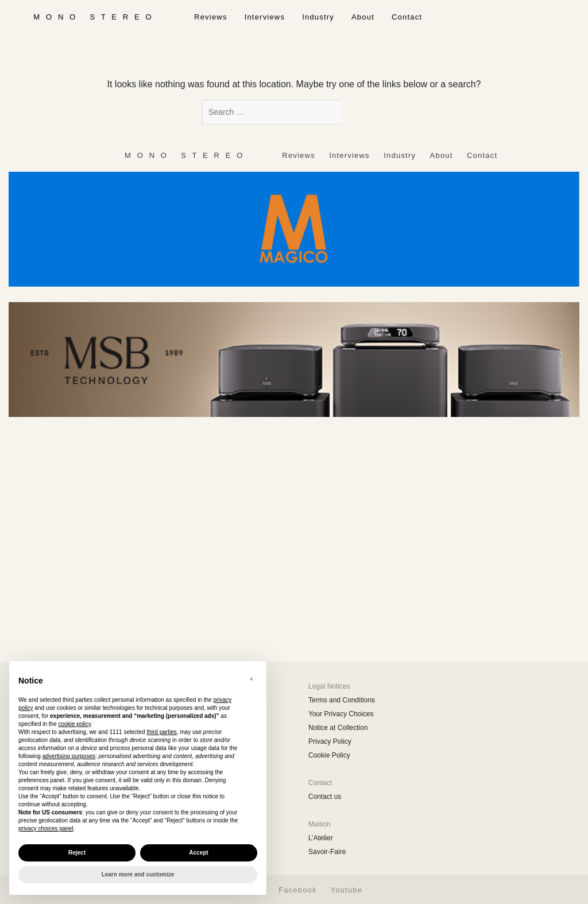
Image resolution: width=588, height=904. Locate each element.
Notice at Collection (338, 728)
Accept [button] (198, 853)
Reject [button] (77, 853)
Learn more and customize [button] (138, 874)
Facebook (298, 890)
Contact (407, 17)
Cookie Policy (329, 755)
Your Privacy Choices (341, 714)
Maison (320, 824)
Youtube (346, 890)
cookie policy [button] (75, 724)
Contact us (325, 797)
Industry (318, 17)
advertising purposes (69, 756)
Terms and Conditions (342, 700)
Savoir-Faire (327, 852)
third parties (161, 732)
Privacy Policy (330, 741)
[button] (252, 679)
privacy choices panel (46, 828)
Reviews (211, 17)
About (363, 17)
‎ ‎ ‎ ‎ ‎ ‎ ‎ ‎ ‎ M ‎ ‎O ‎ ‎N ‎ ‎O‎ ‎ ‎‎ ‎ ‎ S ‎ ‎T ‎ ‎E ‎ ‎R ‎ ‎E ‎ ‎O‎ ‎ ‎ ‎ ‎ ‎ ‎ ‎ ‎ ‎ (93, 17)
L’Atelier (321, 838)
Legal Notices (329, 686)
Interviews (265, 17)
